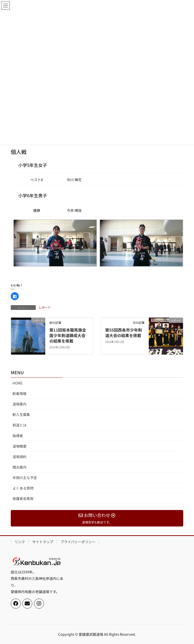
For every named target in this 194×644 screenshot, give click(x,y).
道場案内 (19, 404)
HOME (17, 383)
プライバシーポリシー (78, 542)
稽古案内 (19, 467)
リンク (20, 542)
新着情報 (19, 393)
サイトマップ (43, 542)
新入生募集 (21, 414)
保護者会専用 (23, 499)
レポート (45, 307)
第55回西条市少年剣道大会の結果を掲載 (124, 333)
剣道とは (19, 425)
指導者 (18, 436)
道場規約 (19, 457)
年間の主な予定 (25, 478)
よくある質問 (23, 488)
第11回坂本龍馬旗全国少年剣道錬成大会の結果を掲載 (68, 335)
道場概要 (19, 446)
